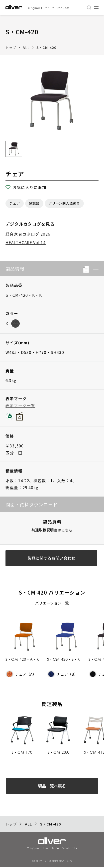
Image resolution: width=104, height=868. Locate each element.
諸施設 (34, 203)
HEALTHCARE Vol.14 (26, 242)
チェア (15, 203)
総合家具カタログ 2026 (28, 234)
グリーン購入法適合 (64, 203)
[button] (94, 269)
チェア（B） (63, 675)
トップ (11, 48)
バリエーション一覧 (52, 604)
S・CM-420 (46, 48)
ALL (26, 48)
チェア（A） (21, 675)
